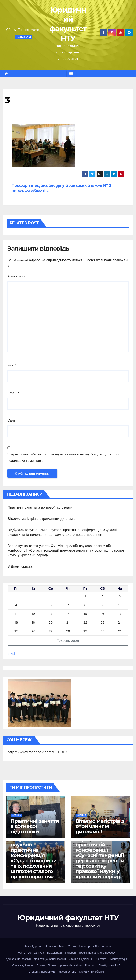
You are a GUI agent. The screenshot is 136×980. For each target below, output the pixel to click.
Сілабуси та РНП (110, 965)
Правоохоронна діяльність (65, 965)
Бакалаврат (54, 953)
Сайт (11, 420)
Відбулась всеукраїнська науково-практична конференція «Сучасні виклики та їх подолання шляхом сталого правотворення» (34, 855)
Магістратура (119, 959)
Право (41, 965)
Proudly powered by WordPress (46, 946)
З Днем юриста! (21, 566)
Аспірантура (36, 953)
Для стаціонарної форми (50, 959)
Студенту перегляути (42, 972)
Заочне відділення (81, 959)
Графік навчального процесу (97, 953)
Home (21, 953)
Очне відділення (23, 965)
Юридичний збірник (92, 972)
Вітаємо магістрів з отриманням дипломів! (42, 519)
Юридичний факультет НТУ (68, 918)
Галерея (70, 953)
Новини (16, 815)
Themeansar (103, 946)
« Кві (11, 654)
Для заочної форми (18, 959)
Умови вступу (67, 972)
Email (14, 393)
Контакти (102, 959)
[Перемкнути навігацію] (71, 74)
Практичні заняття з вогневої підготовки (40, 507)
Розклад (90, 965)
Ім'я (12, 365)
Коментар (17, 276)
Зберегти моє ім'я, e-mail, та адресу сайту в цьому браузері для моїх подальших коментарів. (63, 457)
